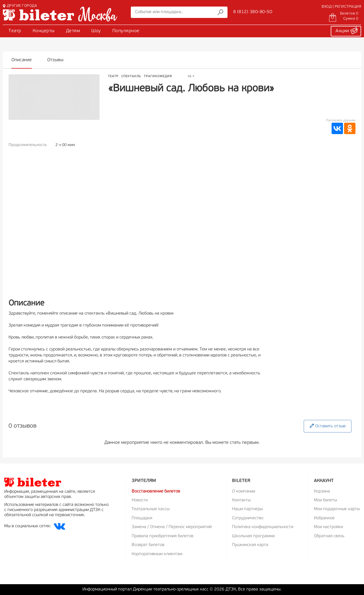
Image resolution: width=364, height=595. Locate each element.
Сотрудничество (248, 518)
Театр (15, 31)
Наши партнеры (247, 509)
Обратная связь (329, 536)
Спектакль (131, 76)
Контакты (241, 500)
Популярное (126, 31)
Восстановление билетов (156, 492)
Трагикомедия (158, 76)
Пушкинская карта (250, 545)
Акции (347, 30)
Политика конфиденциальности (263, 527)
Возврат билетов (148, 545)
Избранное (324, 518)
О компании (244, 492)
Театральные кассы (151, 509)
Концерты (44, 31)
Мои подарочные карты (337, 509)
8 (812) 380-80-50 (253, 12)
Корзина (322, 492)
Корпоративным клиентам (157, 554)
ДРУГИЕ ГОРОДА (20, 6)
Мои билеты (325, 500)
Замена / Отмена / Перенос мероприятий (172, 527)
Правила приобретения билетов (163, 536)
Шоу (96, 31)
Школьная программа (253, 536)
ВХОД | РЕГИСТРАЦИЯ (341, 7)
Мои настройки (328, 527)
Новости (140, 500)
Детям (73, 31)
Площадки (142, 518)
